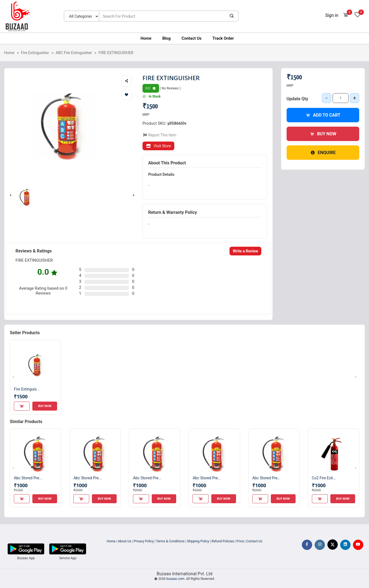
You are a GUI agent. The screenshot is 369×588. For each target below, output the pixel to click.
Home (146, 38)
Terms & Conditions (170, 541)
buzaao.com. (176, 579)
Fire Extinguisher (35, 53)
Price (240, 541)
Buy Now (323, 134)
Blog (166, 38)
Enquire (323, 153)
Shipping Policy (198, 541)
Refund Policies (223, 541)
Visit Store (158, 146)
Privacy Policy (144, 541)
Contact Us (191, 38)
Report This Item (159, 135)
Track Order (223, 38)
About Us (125, 541)
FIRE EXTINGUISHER (116, 53)
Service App (68, 558)
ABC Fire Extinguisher (74, 53)
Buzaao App (26, 558)
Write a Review (245, 251)
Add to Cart (323, 115)
